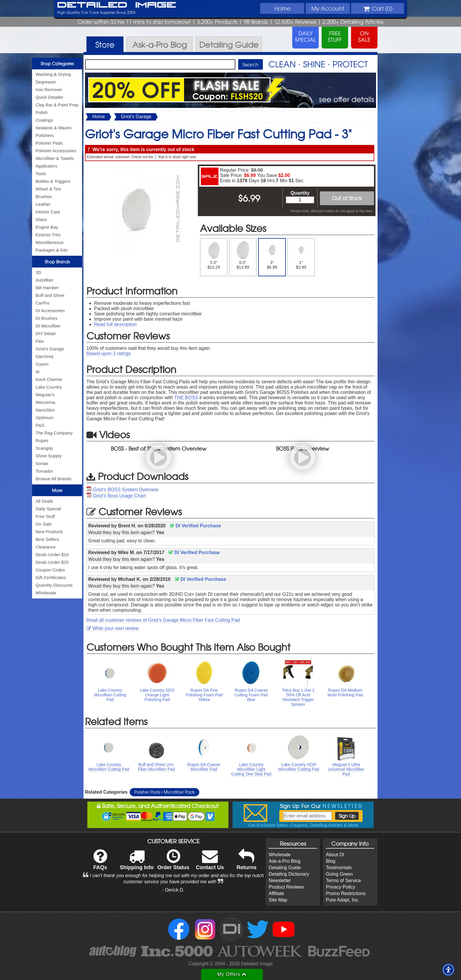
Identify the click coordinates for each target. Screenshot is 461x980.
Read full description (115, 324)
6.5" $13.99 (243, 255)
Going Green (339, 874)
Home (282, 8)
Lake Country (49, 387)
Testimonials (339, 868)
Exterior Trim (48, 235)
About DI (335, 855)
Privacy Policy (340, 887)
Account (328, 8)
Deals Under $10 (52, 555)
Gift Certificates (51, 577)
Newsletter (280, 881)
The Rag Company (54, 433)
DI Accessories (50, 311)
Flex (40, 341)
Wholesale (46, 593)
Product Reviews (286, 887)
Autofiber (44, 280)
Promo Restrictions (346, 893)
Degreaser (46, 82)
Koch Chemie (49, 379)
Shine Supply (49, 456)
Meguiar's (45, 395)
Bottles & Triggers (53, 181)
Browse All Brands (54, 479)
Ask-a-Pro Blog (285, 861)
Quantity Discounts (54, 585)
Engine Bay (47, 227)
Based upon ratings (109, 353)
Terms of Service (343, 881)
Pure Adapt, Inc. (343, 900)
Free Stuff (45, 516)
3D (38, 272)
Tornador (44, 471)
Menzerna (45, 402)
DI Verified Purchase (196, 526)
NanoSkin (45, 410)
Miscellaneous (50, 242)
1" (156, 157)
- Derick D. (173, 890)
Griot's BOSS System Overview (126, 490)
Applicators (46, 166)
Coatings (44, 120)
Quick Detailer (49, 97)
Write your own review (113, 628)
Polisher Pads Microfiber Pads (164, 792)
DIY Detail (45, 333)
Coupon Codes (50, 570)
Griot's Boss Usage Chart (119, 496)
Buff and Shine (50, 295)
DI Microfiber (48, 326)
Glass (41, 219)
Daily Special (48, 509)
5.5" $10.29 (214, 255)
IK (38, 372)
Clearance (46, 547)
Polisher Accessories (56, 151)
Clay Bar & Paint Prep (57, 105)
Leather (43, 204)
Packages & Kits (52, 250)
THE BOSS (186, 398)
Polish (42, 112)
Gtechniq (44, 356)
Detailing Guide (285, 868)
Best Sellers (47, 539)
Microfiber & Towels (55, 158)
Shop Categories (57, 63)
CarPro (43, 303)
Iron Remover (49, 90)
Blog (330, 861)
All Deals (44, 501)
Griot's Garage (50, 349)
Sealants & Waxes (54, 128)
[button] (448, 970)
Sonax (42, 463)
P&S (40, 425)
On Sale (44, 524)
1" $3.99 (301, 255)
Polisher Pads (49, 143)
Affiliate (276, 893)
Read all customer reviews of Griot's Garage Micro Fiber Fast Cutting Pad (163, 620)
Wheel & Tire (48, 189)
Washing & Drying (53, 74)
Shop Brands (57, 262)
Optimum (45, 418)
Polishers (45, 135)
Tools (41, 174)
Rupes (42, 440)
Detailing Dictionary (289, 874)
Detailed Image (117, 5)
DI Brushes (46, 318)
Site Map (278, 900)
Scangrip (44, 448)
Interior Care (48, 212)
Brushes (44, 196)
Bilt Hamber (47, 288)
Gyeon (42, 364)
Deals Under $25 (52, 562)
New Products (49, 532)
